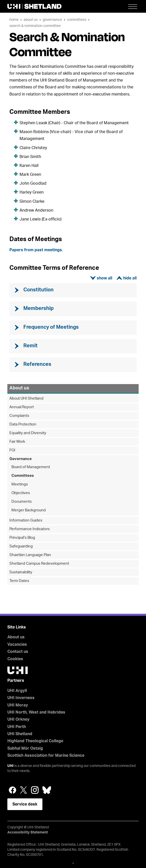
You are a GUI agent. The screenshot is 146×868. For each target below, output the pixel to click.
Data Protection (23, 424)
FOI (12, 450)
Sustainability (21, 572)
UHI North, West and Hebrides (36, 712)
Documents (22, 502)
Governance (52, 20)
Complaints (19, 416)
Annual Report (22, 407)
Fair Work (17, 442)
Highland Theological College (35, 741)
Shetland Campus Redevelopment (39, 564)
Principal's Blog (22, 538)
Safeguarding (21, 546)
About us (31, 20)
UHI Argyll (17, 691)
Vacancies (17, 644)
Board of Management (31, 467)
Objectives (21, 493)
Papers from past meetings (36, 250)
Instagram (35, 790)
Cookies (15, 659)
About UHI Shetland (26, 398)
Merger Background (29, 510)
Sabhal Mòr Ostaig (25, 748)
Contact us (18, 652)
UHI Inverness (21, 698)
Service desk (25, 804)
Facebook (12, 790)
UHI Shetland (20, 734)
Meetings (20, 484)
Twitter (24, 790)
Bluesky (47, 790)
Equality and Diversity (28, 433)
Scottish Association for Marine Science (46, 755)
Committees (77, 20)
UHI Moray (18, 705)
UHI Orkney (18, 719)
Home (14, 20)
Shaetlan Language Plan (30, 555)
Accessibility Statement (28, 832)
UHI (10, 766)
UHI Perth (17, 727)
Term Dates (19, 581)
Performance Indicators (30, 529)
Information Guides (26, 520)
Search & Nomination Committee (35, 26)
